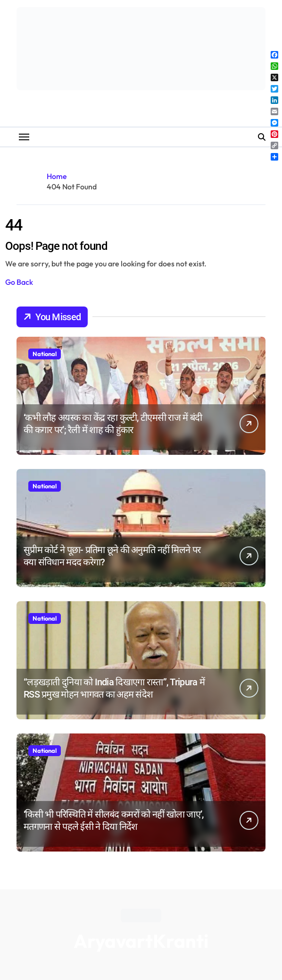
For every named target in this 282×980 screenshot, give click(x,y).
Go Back (19, 282)
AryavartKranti (141, 941)
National (45, 354)
